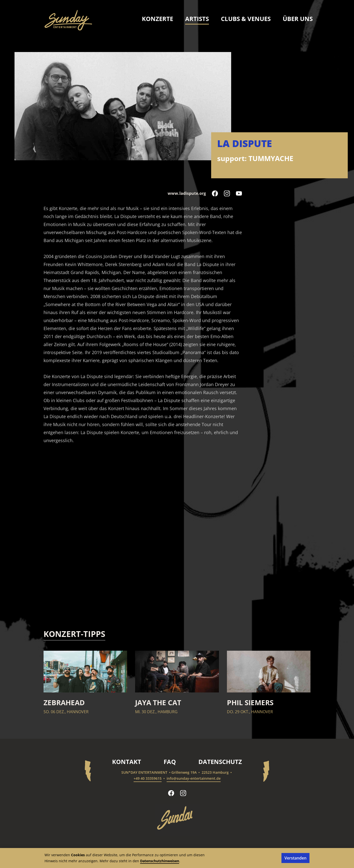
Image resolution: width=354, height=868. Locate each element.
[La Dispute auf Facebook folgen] (215, 193)
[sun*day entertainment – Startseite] (68, 20)
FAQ (170, 762)
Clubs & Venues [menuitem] (246, 19)
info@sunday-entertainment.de (194, 778)
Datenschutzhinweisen (160, 861)
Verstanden (295, 858)
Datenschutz (220, 762)
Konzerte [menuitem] (157, 19)
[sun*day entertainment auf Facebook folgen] (171, 793)
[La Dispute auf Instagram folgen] (227, 193)
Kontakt (127, 762)
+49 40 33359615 (148, 778)
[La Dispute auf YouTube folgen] (239, 193)
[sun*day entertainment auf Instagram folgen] (183, 793)
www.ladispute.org (187, 193)
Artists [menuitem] (197, 19)
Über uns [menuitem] (298, 19)
